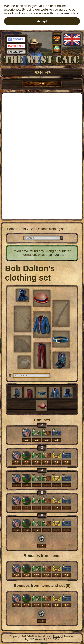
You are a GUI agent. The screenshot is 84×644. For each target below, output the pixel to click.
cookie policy (69, 13)
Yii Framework (37, 639)
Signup (38, 72)
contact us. (56, 255)
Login (47, 72)
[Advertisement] (42, 156)
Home (11, 229)
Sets (23, 229)
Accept (42, 21)
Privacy (57, 636)
